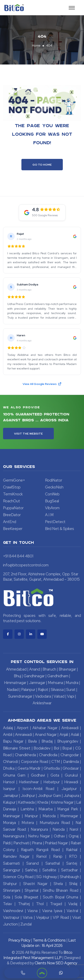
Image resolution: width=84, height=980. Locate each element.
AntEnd (10, 522)
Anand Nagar (46, 735)
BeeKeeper (13, 529)
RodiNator (54, 480)
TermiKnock (13, 494)
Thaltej (24, 904)
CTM (56, 762)
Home (36, 46)
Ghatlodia (52, 768)
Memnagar (69, 816)
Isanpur (9, 789)
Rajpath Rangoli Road (40, 850)
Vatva (28, 917)
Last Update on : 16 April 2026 (49, 943)
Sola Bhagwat (27, 897)
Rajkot (43, 690)
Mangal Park (68, 809)
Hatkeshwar (29, 782)
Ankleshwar (42, 703)
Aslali (75, 735)
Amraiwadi (23, 735)
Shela (58, 884)
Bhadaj (47, 741)
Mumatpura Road (55, 823)
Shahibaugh (69, 877)
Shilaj (73, 884)
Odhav (59, 836)
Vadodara (43, 696)
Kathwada (26, 802)
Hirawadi (71, 782)
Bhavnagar (67, 669)
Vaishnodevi (13, 911)
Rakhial (72, 850)
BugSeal (52, 501)
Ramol (41, 856)
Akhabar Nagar (45, 728)
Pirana (37, 843)
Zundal (26, 924)
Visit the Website (28, 434)
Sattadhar (70, 870)
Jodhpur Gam (49, 796)
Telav (7, 904)
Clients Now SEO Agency (56, 963)
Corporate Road (35, 762)
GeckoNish (54, 487)
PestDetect (55, 522)
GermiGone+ (14, 480)
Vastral (72, 911)
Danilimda (71, 762)
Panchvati (21, 843)
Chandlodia (48, 755)
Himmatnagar (15, 683)
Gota (55, 775)
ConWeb (52, 494)
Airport (23, 728)
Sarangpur (12, 870)
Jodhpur (28, 796)
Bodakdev (42, 748)
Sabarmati (11, 863)
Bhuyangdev (68, 741)
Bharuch (49, 669)
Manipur (31, 816)
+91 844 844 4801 (18, 556)
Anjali (64, 735)
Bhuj (17, 676)
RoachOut (12, 501)
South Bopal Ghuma (60, 897)
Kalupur (9, 802)
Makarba (46, 809)
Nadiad (13, 690)
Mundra (72, 683)
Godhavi (38, 775)
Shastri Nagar (35, 884)
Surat (71, 690)
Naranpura (39, 829)
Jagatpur (69, 789)
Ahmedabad (16, 669)
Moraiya (9, 823)
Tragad (56, 904)
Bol (56, 748)
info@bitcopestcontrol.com (26, 565)
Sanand (33, 863)
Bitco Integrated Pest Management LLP (38, 955)
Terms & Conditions (49, 940)
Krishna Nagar (62, 802)
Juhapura (71, 796)
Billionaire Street (17, 748)
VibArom (52, 508)
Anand (35, 669)
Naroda (59, 829)
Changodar (70, 755)
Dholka (9, 768)
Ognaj (74, 836)
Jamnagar (37, 683)
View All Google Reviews (42, 384)
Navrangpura (14, 836)
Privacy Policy (19, 940)
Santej (72, 863)
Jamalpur (11, 796)
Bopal (67, 748)
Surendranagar (20, 696)
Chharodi (10, 762)
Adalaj (8, 728)
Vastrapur (11, 917)
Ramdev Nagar (16, 856)
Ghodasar (71, 768)
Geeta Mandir (29, 768)
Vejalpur (43, 917)
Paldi (7, 843)
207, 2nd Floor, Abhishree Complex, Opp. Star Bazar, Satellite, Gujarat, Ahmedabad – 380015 (41, 577)
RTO (73, 856)
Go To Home (42, 165)
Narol (74, 829)
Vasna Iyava (52, 911)
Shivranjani (12, 890)
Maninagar (12, 816)
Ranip (58, 856)
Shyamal (31, 890)
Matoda (49, 816)
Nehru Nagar (39, 836)
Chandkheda (25, 755)
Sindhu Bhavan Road (61, 890)
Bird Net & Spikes (60, 529)
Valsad (59, 696)
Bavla (32, 741)
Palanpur (28, 690)
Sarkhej (31, 870)
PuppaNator (13, 508)
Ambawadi (70, 728)
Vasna (33, 911)
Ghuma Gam (14, 775)
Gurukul (71, 775)
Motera (28, 823)
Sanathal (53, 863)
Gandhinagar (34, 676)
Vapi (71, 696)
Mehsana (55, 683)
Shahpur (10, 884)
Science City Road (18, 877)
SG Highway (47, 877)
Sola (7, 897)
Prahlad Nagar (56, 843)
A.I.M (49, 515)
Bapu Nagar (13, 741)
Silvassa (57, 690)
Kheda (43, 802)
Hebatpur (52, 782)
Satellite (49, 870)
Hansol (9, 782)
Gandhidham (58, 676)
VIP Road (61, 917)
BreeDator (12, 515)
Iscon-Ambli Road (38, 789)
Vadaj (73, 904)
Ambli (8, 735)
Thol (40, 904)
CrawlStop (12, 487)
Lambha (27, 809)
